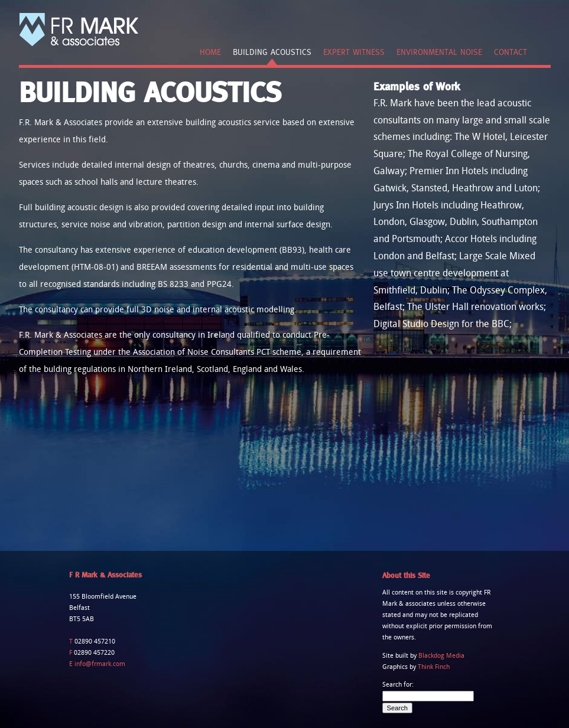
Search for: (398, 685)
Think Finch (434, 667)
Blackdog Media (441, 656)
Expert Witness (354, 52)
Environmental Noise (439, 52)
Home (210, 52)
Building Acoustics (272, 52)
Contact (511, 52)
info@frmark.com (99, 664)
